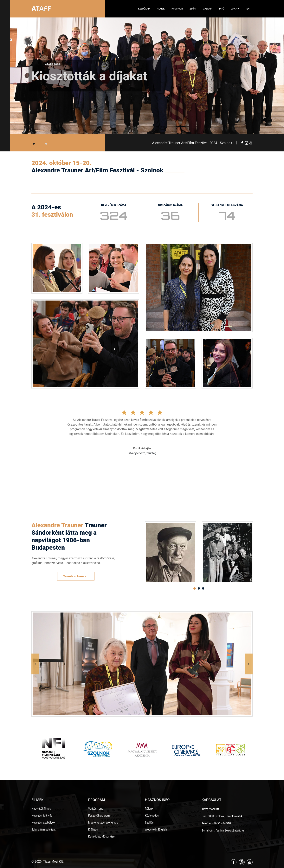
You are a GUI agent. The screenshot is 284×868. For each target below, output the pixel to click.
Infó (222, 9)
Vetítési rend (96, 809)
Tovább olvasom (76, 576)
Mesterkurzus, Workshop (103, 823)
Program (177, 9)
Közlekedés (152, 816)
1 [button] (195, 588)
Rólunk (149, 809)
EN (248, 9)
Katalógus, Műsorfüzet (102, 837)
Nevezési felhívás (42, 816)
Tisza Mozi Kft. (211, 809)
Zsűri (193, 9)
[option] (170, 552)
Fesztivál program (99, 816)
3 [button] (203, 588)
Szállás (149, 823)
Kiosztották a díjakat (89, 80)
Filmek (161, 9)
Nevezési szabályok (43, 823)
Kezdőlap (144, 9)
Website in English (156, 830)
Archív (235, 9)
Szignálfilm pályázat (43, 830)
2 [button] (199, 588)
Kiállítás (93, 830)
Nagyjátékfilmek (41, 809)
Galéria (208, 9)
